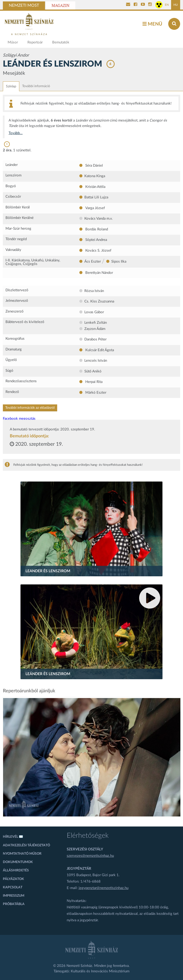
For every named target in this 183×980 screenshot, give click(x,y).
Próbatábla (14, 904)
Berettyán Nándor (99, 273)
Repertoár (35, 42)
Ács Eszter (93, 262)
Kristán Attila (95, 187)
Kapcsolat (13, 887)
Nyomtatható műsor (22, 854)
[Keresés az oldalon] (174, 24)
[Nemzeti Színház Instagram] (150, 5)
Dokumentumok (18, 862)
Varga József (95, 208)
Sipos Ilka (119, 262)
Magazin (61, 5)
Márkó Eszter (95, 393)
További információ (36, 86)
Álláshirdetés (16, 870)
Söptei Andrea (96, 240)
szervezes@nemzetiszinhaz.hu (90, 856)
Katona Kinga (95, 176)
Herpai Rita (93, 382)
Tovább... (16, 133)
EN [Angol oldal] (167, 5)
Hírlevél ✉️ (13, 837)
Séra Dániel (94, 166)
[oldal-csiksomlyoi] (92, 757)
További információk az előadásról (30, 408)
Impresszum (14, 896)
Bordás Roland (96, 229)
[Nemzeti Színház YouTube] (143, 5)
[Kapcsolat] (128, 5)
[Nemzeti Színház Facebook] (135, 5)
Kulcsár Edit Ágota (99, 350)
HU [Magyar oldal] (176, 5)
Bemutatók (61, 42)
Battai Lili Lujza (96, 197)
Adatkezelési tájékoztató (26, 845)
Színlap (11, 86)
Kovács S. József (98, 251)
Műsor (13, 42)
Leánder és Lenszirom (48, 674)
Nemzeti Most (24, 5)
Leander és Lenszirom (48, 571)
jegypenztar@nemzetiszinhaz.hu (104, 888)
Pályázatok (13, 879)
